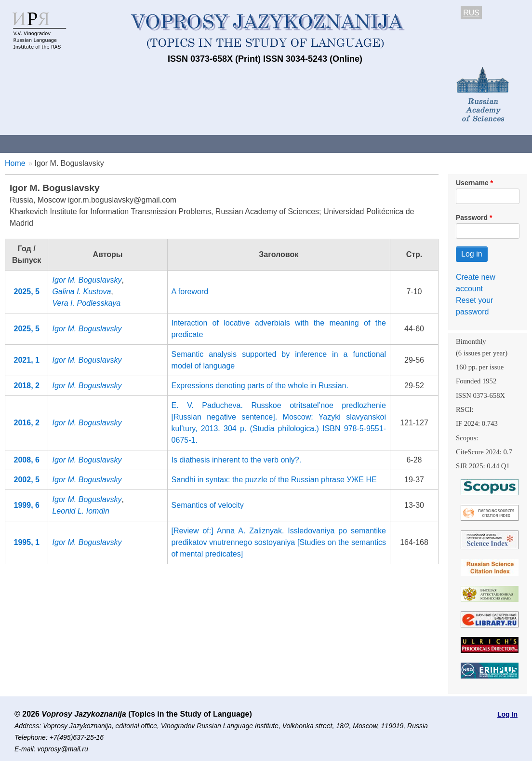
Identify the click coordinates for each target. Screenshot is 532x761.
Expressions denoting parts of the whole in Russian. (260, 386)
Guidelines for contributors (184, 143)
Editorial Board (453, 143)
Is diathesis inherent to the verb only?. (237, 460)
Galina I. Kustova (81, 292)
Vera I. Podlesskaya (86, 303)
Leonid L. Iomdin (80, 511)
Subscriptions (386, 143)
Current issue (271, 143)
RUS (471, 13)
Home (15, 163)
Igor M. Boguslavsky (87, 280)
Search (510, 143)
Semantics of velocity (208, 505)
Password (472, 217)
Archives (328, 143)
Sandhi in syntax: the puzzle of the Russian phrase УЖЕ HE (274, 480)
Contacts (104, 143)
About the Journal (40, 143)
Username (472, 183)
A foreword (190, 292)
